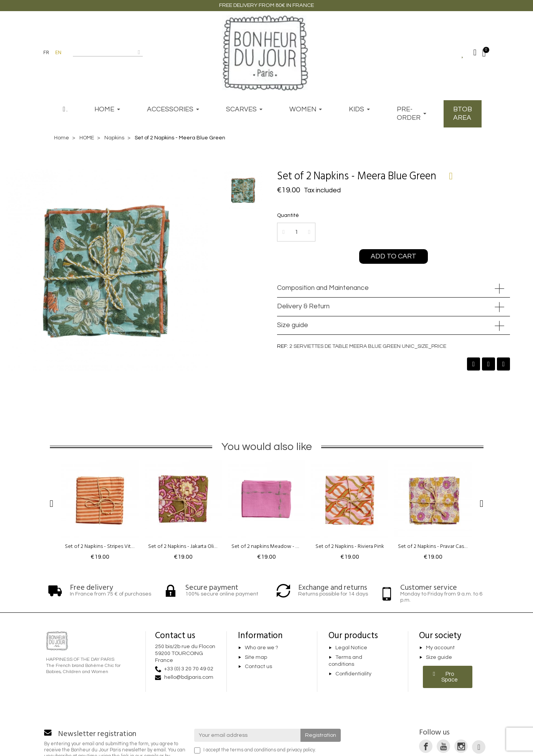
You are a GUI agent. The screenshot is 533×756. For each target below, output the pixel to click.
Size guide (293, 325)
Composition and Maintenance (323, 288)
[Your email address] (247, 735)
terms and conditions (253, 750)
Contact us (258, 667)
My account (440, 648)
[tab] (394, 288)
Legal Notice (351, 648)
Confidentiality (353, 674)
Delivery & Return (303, 306)
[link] (426, 746)
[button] (394, 256)
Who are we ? (262, 648)
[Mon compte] (475, 53)
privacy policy (301, 750)
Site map (256, 657)
